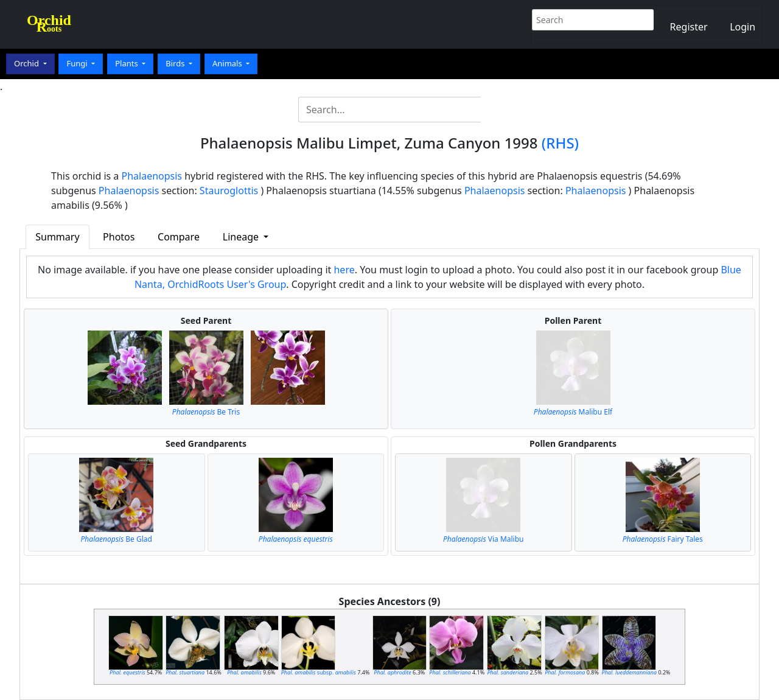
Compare (179, 237)
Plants (128, 63)
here (344, 270)
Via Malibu (483, 539)
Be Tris (206, 412)
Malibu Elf (573, 412)
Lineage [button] (242, 237)
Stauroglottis (229, 191)
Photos (119, 237)
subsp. (319, 672)
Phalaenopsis (152, 176)
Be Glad (117, 539)
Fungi (78, 63)
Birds (176, 63)
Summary (57, 237)
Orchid (27, 63)
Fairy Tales (663, 539)
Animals (228, 63)
